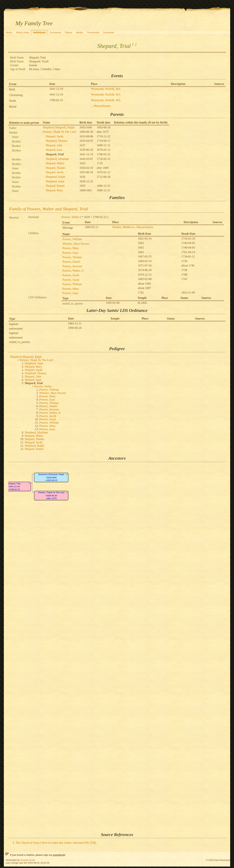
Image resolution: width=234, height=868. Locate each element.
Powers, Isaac (70, 253)
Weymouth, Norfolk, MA (106, 89)
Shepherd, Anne (55, 181)
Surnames (55, 32)
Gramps (25, 860)
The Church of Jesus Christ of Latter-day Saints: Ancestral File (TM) (56, 843)
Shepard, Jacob (55, 172)
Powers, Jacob (71, 275)
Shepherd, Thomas (57, 141)
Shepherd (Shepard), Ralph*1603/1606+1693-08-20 (51, 477)
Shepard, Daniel (55, 186)
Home (9, 32)
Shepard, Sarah (55, 136)
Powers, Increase (72, 266)
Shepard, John (54, 145)
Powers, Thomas (72, 257)
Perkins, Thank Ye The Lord (59, 132)
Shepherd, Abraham (57, 159)
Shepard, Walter (55, 163)
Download (108, 32)
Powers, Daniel (71, 262)
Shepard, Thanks (55, 168)
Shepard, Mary (54, 190)
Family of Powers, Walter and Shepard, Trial (49, 209)
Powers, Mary (71, 248)
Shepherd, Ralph (55, 177)
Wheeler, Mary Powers (76, 244)
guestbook (59, 855)
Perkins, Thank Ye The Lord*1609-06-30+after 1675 (51, 495)
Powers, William (72, 239)
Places (69, 32)
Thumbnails (93, 32)
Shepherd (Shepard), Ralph (59, 127)
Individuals (39, 32)
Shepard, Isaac (54, 150)
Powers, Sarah (71, 280)
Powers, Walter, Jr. (73, 271)
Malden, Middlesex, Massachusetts (133, 227)
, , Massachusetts (101, 106)
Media (80, 32)
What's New (23, 32)
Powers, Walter (70, 217)
